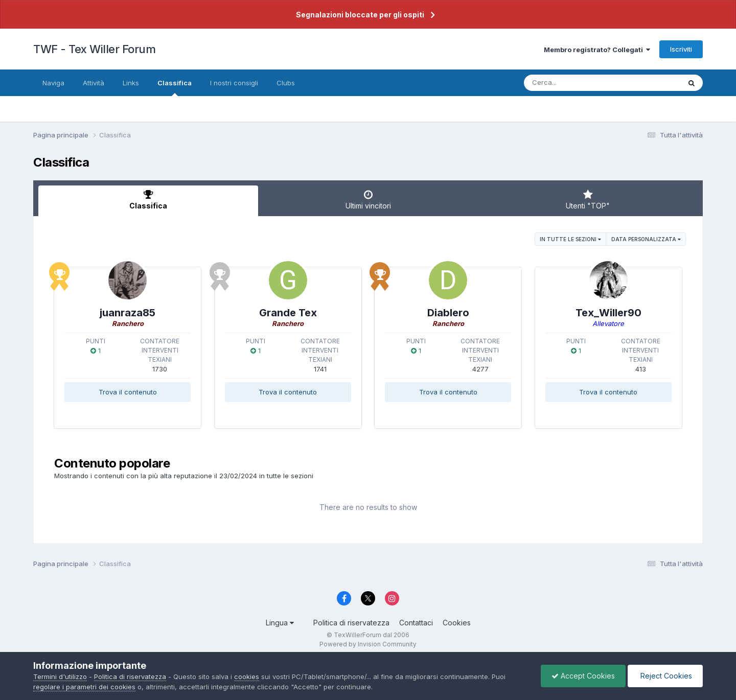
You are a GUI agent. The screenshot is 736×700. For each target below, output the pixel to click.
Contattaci (416, 623)
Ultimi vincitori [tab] (368, 200)
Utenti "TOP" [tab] (588, 200)
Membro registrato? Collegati (597, 50)
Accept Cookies (583, 676)
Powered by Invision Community (368, 644)
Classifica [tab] (148, 200)
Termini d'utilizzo (60, 676)
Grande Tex (288, 313)
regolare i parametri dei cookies (84, 687)
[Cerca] (578, 83)
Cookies (457, 623)
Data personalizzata (646, 239)
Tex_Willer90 (608, 313)
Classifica (175, 87)
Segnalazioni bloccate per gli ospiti (360, 15)
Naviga (53, 83)
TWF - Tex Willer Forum (94, 49)
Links (131, 83)
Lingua (280, 623)
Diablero (448, 313)
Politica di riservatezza (351, 623)
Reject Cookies (665, 676)
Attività (94, 83)
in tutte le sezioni (570, 239)
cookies (247, 676)
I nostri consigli (234, 83)
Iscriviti (681, 49)
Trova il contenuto (128, 392)
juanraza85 (128, 313)
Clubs (286, 83)
